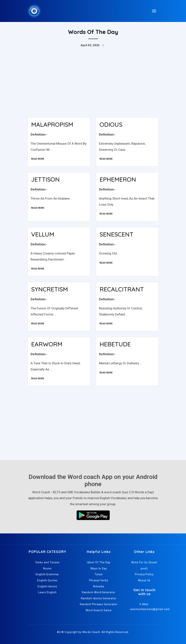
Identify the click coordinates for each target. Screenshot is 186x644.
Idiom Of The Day (99, 562)
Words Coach (91, 632)
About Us (144, 580)
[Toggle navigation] (154, 11)
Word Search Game (99, 610)
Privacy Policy (144, 574)
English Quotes (47, 580)
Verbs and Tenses (47, 562)
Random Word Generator (99, 592)
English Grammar (47, 574)
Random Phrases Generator (99, 604)
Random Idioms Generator (99, 598)
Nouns (47, 568)
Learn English (47, 592)
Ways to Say (99, 568)
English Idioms (47, 586)
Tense (99, 574)
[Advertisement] (93, 86)
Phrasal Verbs (99, 580)
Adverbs (99, 586)
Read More (38, 159)
